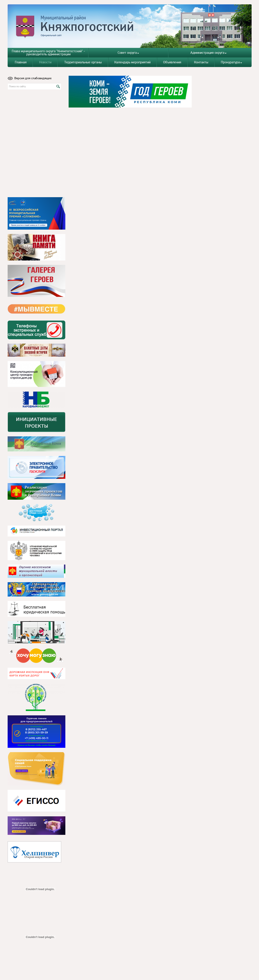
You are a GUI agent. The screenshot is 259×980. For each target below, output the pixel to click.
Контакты (201, 62)
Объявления (172, 62)
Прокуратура (231, 62)
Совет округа (128, 53)
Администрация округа (208, 53)
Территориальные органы (83, 62)
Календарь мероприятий (132, 62)
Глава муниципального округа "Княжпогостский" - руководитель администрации (48, 53)
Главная (21, 62)
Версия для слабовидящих (30, 78)
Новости (45, 62)
